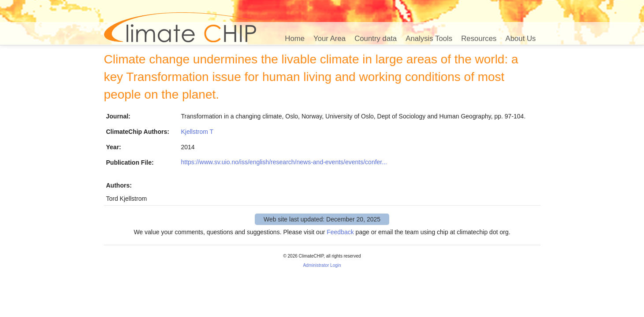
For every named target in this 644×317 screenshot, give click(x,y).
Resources (479, 39)
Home (295, 39)
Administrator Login (322, 265)
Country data (376, 39)
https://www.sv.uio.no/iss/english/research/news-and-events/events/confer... (284, 162)
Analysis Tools (429, 39)
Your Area (329, 39)
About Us (520, 39)
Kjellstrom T (197, 132)
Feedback (340, 232)
